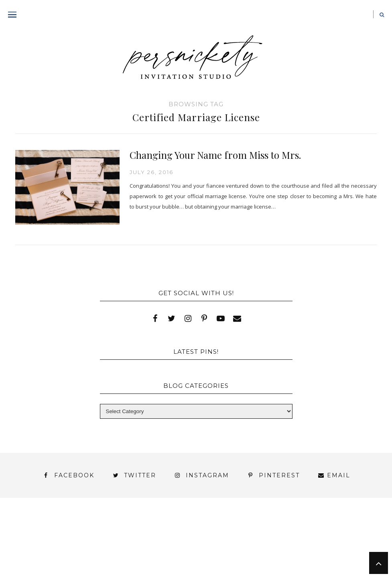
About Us (46, 528)
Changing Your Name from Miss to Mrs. (215, 155)
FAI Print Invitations (198, 535)
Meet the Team (113, 557)
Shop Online (345, 557)
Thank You (290, 542)
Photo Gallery (47, 542)
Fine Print (270, 535)
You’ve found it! (41, 557)
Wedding (341, 542)
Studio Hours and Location (196, 563)
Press (100, 542)
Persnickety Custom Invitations (213, 557)
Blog (46, 535)
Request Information (196, 571)
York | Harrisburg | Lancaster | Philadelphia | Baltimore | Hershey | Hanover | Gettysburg (189, 550)
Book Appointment (111, 535)
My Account (325, 535)
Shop (134, 542)
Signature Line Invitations (207, 542)
